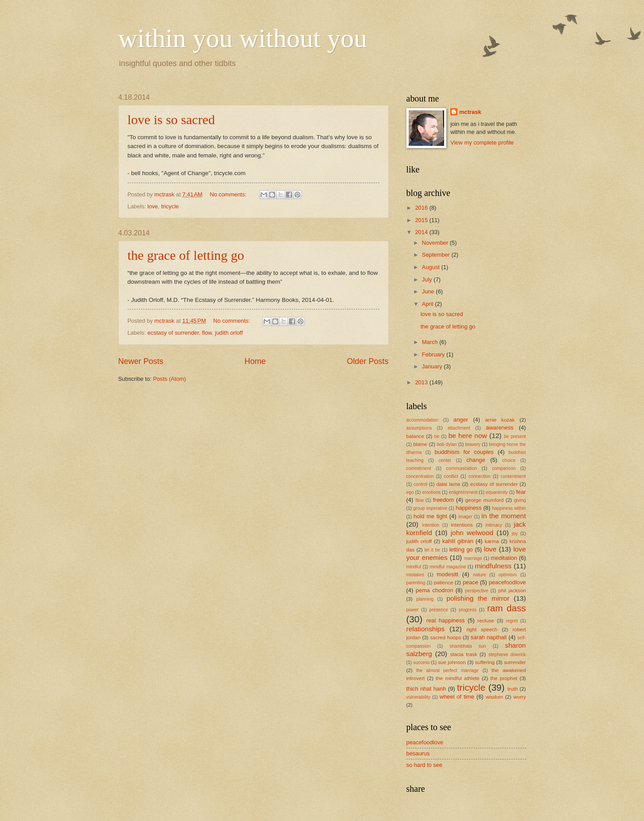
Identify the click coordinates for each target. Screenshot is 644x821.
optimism (508, 575)
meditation (504, 558)
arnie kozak (500, 420)
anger (461, 420)
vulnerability (418, 697)
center (445, 460)
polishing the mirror (478, 598)
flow (207, 333)
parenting (416, 583)
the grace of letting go (186, 255)
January (433, 366)
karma (492, 541)
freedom (443, 500)
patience (444, 583)
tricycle (170, 206)
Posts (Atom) (169, 379)
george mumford (484, 500)
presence (439, 610)
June (429, 291)
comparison (504, 468)
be (437, 436)
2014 (422, 232)
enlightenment (463, 492)
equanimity (497, 492)
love (153, 206)
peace (470, 582)
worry (519, 697)
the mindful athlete (458, 678)
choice (509, 460)
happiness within (509, 508)
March (431, 342)
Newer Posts (141, 361)
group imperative (430, 508)
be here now (468, 436)
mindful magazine (448, 567)
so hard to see (425, 765)
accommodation (423, 420)
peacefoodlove (507, 582)
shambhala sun (468, 646)
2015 (422, 220)
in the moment (503, 516)
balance (416, 436)
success (421, 663)
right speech (482, 629)
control (420, 484)
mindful (414, 567)
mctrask (470, 112)
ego (410, 492)
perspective (477, 591)
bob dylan (447, 444)
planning (425, 599)
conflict (451, 476)
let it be (432, 550)
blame (420, 444)
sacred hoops (445, 637)
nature (479, 575)
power (413, 610)
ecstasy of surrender (173, 333)
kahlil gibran (458, 541)
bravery (473, 444)
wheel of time (457, 697)
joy (515, 534)
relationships (426, 629)
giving (520, 500)
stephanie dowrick (507, 655)
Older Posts (367, 361)
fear (521, 492)
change (476, 460)
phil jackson (512, 590)
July (428, 280)
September (437, 255)
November (436, 243)
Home (255, 361)
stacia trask (464, 654)
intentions (462, 525)
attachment (459, 428)
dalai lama (448, 484)
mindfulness (493, 566)
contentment (513, 476)
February (434, 354)
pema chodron (434, 590)
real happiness (446, 620)
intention (431, 525)
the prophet (504, 678)
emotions (431, 492)
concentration (420, 476)
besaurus (418, 753)
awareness (500, 428)
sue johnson (452, 662)
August (432, 267)
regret (512, 621)
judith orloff (229, 333)
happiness (469, 508)
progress (468, 610)
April (428, 304)
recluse (486, 621)
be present (515, 436)
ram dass (507, 608)
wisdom (494, 697)
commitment (419, 468)
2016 (422, 208)
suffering (485, 662)
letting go (461, 549)
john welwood (472, 533)
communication (462, 468)
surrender (515, 662)
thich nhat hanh (426, 689)
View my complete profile (482, 143)
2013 (422, 382)
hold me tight (430, 516)
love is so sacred (171, 119)
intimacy (494, 525)
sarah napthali (489, 637)
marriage (473, 558)
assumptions (419, 428)
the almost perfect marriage (447, 670)
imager (465, 517)
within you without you (243, 38)
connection (480, 476)
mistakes (416, 575)
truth (513, 689)
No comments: (229, 194)
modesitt (448, 574)
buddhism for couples (464, 452)
